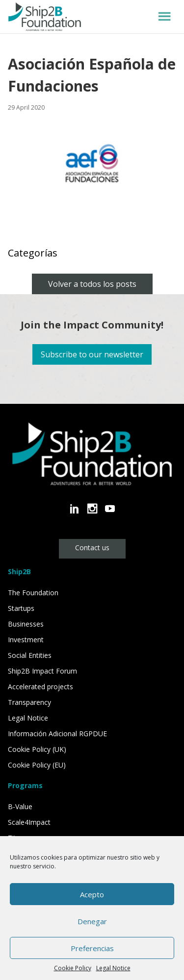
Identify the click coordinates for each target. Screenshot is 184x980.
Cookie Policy (73, 968)
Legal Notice (113, 968)
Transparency (29, 702)
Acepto (92, 894)
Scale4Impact (29, 822)
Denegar (92, 921)
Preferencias (92, 948)
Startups (21, 608)
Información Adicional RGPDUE (57, 734)
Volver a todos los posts (92, 284)
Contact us (92, 548)
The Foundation (33, 593)
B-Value (20, 806)
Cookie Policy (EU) (37, 765)
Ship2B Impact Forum (42, 671)
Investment (26, 640)
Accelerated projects (40, 687)
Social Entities (30, 655)
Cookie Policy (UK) (37, 749)
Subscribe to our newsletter (92, 354)
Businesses (26, 624)
